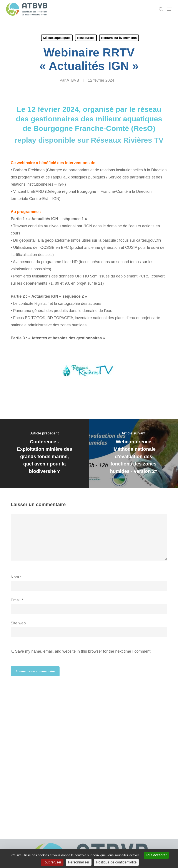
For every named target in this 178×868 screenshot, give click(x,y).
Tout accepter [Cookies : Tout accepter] (156, 855)
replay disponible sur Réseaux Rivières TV (89, 140)
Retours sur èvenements (119, 38)
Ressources (86, 38)
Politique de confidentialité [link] (116, 862)
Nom (16, 577)
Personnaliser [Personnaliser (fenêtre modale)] (79, 862)
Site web (18, 623)
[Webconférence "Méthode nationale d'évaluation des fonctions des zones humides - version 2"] (134, 454)
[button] (170, 9)
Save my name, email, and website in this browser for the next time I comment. (83, 651)
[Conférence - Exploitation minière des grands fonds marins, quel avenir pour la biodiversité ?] (45, 454)
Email (17, 600)
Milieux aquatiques (57, 38)
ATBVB (73, 80)
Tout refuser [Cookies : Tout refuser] (52, 862)
